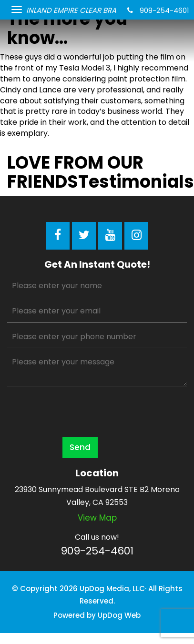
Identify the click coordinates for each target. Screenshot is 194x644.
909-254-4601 (158, 10)
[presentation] (80, 411)
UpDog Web (119, 615)
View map (97, 518)
